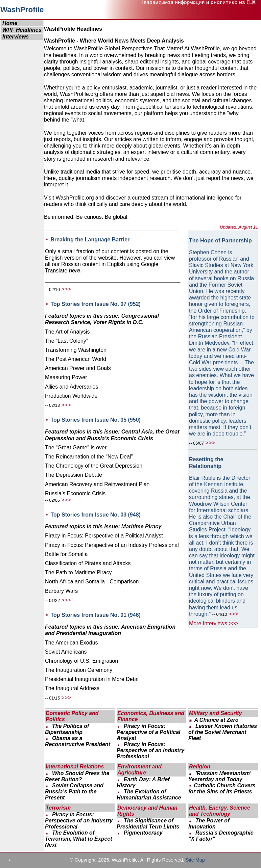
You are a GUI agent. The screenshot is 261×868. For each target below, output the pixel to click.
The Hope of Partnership (220, 241)
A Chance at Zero (216, 720)
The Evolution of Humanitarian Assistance (149, 795)
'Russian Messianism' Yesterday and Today (220, 776)
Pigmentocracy (143, 833)
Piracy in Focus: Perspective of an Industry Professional (150, 750)
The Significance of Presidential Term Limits (148, 824)
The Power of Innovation (209, 824)
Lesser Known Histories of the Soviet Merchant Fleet (223, 732)
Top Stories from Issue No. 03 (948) (95, 515)
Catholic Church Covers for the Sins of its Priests (222, 788)
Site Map (195, 860)
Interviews (16, 37)
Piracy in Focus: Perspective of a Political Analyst (149, 732)
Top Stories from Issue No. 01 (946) (95, 615)
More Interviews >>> (213, 623)
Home (10, 23)
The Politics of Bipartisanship (67, 729)
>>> (66, 289)
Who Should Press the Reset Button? (77, 776)
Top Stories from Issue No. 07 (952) (95, 304)
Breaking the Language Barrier (90, 240)
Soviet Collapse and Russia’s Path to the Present (74, 792)
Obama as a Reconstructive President (78, 741)
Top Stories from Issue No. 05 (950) (95, 420)
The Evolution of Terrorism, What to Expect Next (79, 839)
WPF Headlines (22, 30)
